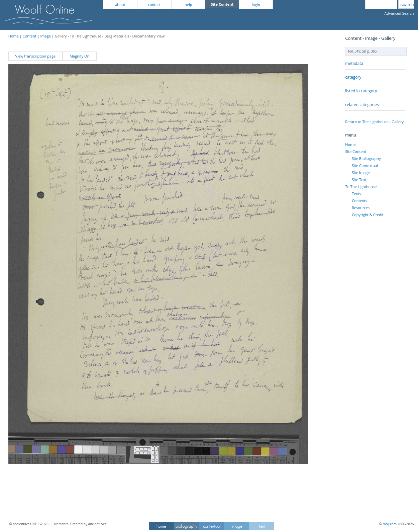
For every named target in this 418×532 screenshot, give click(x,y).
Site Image (361, 172)
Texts (356, 194)
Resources (361, 208)
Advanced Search (399, 13)
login (256, 5)
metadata (354, 63)
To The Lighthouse (361, 187)
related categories (362, 105)
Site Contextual (365, 165)
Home (14, 36)
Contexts (359, 201)
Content (30, 36)
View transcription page (35, 56)
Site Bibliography (366, 158)
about (120, 5)
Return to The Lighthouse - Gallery (374, 122)
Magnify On (79, 56)
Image (45, 36)
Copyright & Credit (368, 215)
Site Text (359, 180)
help (188, 5)
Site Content (356, 151)
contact (154, 5)
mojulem (390, 524)
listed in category (361, 91)
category (353, 77)
